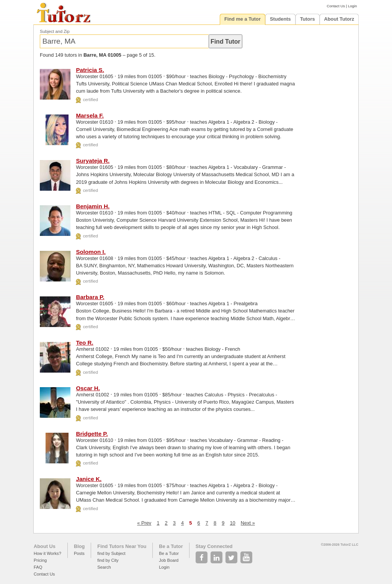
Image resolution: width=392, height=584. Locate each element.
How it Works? (47, 553)
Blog (79, 546)
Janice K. (89, 479)
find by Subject (111, 553)
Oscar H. (88, 388)
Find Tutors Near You (122, 546)
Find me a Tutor (243, 19)
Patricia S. (90, 70)
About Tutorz (339, 19)
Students (280, 19)
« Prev (144, 523)
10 (232, 523)
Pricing (40, 560)
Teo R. (84, 343)
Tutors (308, 19)
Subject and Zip (55, 31)
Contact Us (336, 6)
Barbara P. (90, 297)
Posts (79, 553)
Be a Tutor (171, 546)
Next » (248, 523)
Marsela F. (90, 115)
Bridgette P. (92, 434)
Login (352, 6)
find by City (108, 560)
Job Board (169, 560)
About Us (45, 546)
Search (104, 567)
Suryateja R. (93, 161)
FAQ (38, 567)
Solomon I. (91, 252)
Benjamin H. (93, 206)
